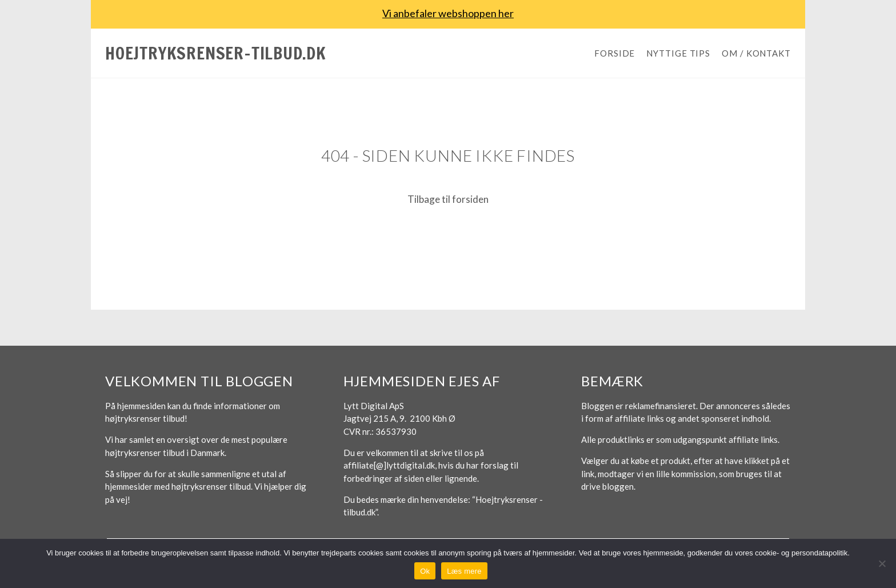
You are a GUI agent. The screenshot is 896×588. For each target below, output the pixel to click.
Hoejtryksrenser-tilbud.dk (216, 53)
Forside (615, 53)
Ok (425, 571)
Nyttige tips (678, 53)
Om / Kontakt (756, 53)
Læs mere (464, 571)
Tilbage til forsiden (448, 199)
